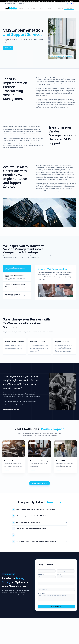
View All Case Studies (39, 483)
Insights (51, 8)
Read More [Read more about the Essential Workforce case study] (14, 470)
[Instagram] (73, 4)
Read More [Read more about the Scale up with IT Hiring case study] (39, 470)
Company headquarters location (45, 581)
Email (58, 569)
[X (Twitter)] (69, 4)
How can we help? (41, 593)
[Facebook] (67, 4)
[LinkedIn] (71, 4)
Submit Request (56, 607)
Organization (41, 575)
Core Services (32, 8)
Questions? (60, 8)
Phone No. (59, 575)
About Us (22, 8)
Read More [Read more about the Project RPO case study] (65, 470)
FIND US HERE (69, 8)
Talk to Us (8, 48)
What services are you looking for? (45, 587)
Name (39, 569)
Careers (42, 8)
